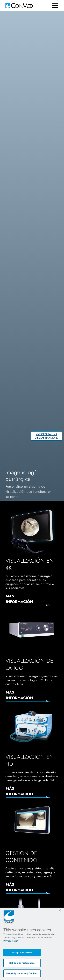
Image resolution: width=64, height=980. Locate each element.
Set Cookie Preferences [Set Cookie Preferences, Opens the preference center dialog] (22, 963)
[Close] (60, 910)
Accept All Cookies (22, 952)
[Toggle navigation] (55, 5)
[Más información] (32, 601)
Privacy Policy (11, 941)
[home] (19, 5)
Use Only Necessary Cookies (22, 973)
